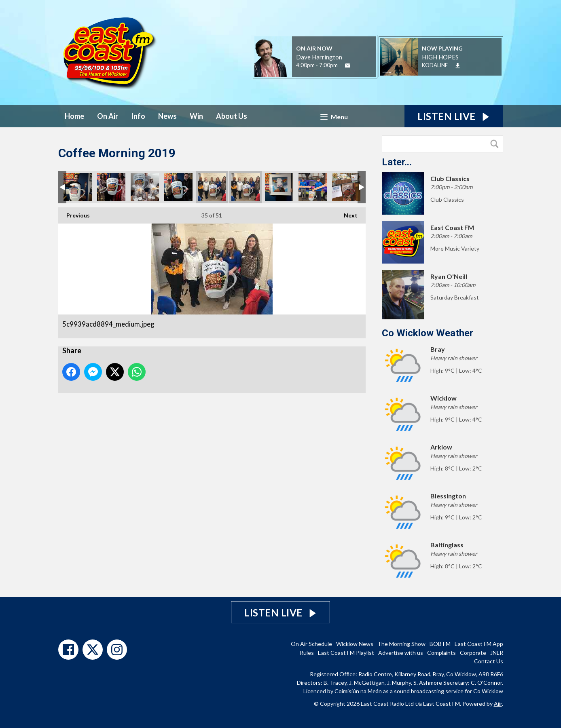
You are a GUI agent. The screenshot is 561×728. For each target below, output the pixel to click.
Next (347, 213)
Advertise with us (401, 653)
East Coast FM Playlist (346, 653)
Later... (397, 162)
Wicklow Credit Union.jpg (346, 187)
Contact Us (489, 661)
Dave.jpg (145, 187)
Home (74, 116)
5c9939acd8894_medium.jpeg (212, 187)
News (167, 116)
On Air (108, 116)
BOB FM (440, 644)
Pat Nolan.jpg (178, 187)
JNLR (497, 653)
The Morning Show (401, 644)
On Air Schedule (311, 644)
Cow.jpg (279, 187)
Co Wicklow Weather (428, 333)
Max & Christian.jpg (313, 187)
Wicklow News (355, 644)
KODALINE (435, 65)
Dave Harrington (319, 57)
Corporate (473, 653)
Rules (307, 653)
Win (196, 116)
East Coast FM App (479, 644)
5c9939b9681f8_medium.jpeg (246, 187)
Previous (74, 213)
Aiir (498, 704)
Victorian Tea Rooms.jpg (111, 187)
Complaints (441, 653)
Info (138, 116)
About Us (232, 116)
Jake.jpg (78, 187)
